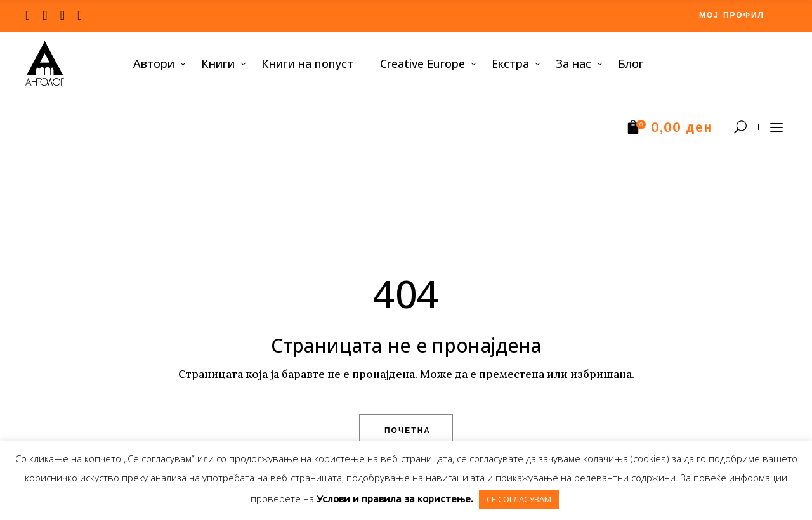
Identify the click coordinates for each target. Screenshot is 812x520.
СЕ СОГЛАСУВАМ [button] (519, 499)
